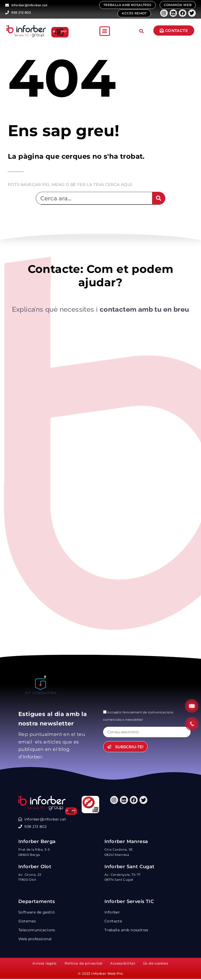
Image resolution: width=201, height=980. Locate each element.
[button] (105, 31)
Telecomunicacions (37, 931)
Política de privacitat (84, 964)
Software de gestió (37, 913)
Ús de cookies (156, 964)
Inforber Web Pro (107, 975)
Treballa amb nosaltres (126, 931)
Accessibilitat (123, 964)
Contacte (113, 922)
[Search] (159, 198)
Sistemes (27, 922)
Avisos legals (44, 964)
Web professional (35, 939)
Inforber (112, 913)
